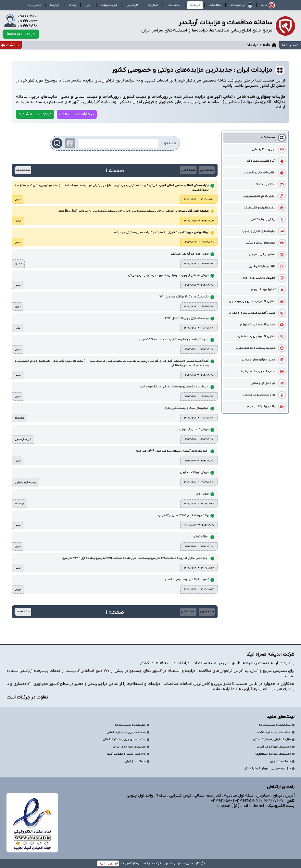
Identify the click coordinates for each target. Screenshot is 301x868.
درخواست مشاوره (35, 114)
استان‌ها (153, 5)
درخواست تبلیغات (77, 114)
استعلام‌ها (174, 5)
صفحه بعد (23, 170)
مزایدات (195, 5)
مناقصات (215, 5)
